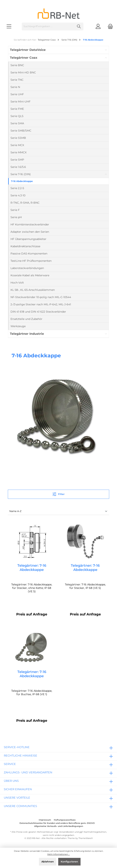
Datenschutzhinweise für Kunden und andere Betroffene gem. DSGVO (57, 823)
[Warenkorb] (109, 26)
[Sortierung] (58, 512)
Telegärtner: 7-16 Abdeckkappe (32, 568)
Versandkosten (67, 832)
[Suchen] (79, 26)
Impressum (45, 820)
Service (10, 764)
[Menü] (9, 26)
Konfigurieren (69, 862)
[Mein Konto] (98, 26)
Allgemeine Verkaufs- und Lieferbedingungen (59, 826)
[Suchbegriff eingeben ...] (48, 26)
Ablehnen (48, 862)
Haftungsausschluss (65, 820)
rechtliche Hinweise (21, 756)
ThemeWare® (86, 838)
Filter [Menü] (58, 493)
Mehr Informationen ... (58, 854)
